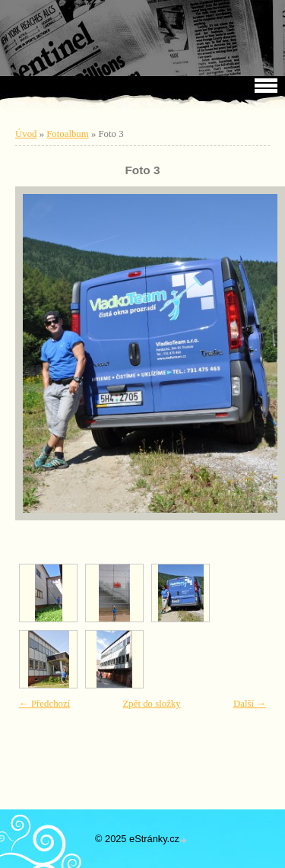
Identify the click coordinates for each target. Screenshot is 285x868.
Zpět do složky (152, 704)
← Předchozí (44, 704)
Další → (250, 704)
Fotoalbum (67, 134)
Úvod (26, 134)
